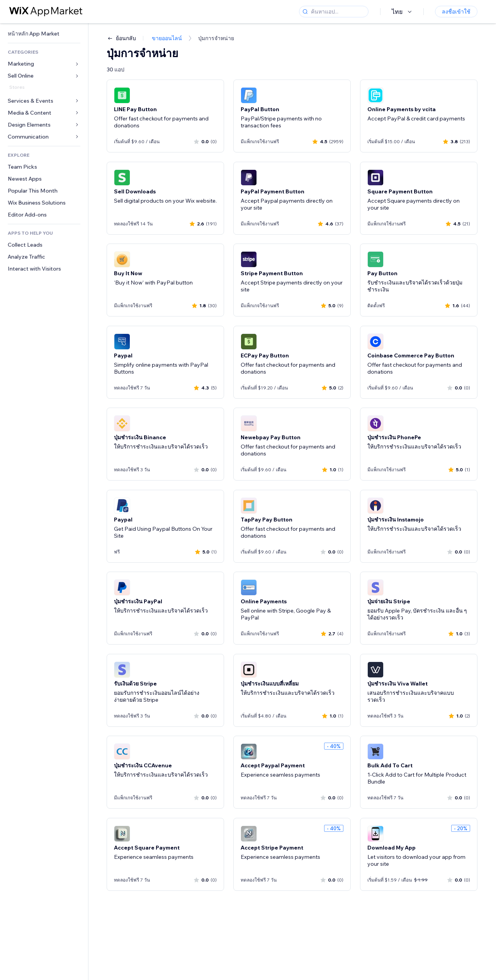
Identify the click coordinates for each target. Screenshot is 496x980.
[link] (44, 34)
